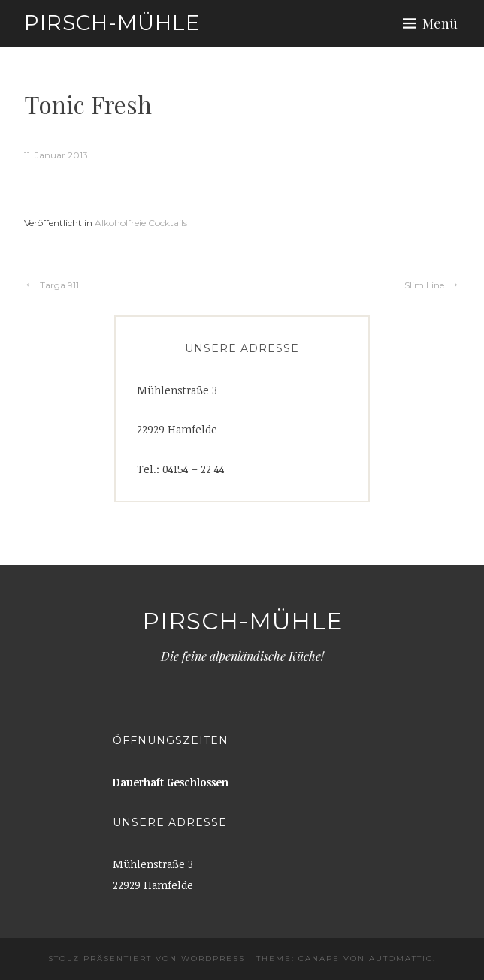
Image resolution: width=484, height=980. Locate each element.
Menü (440, 23)
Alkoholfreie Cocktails (141, 223)
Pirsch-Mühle (112, 23)
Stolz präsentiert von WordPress (147, 959)
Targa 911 (59, 285)
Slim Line (424, 285)
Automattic (401, 959)
